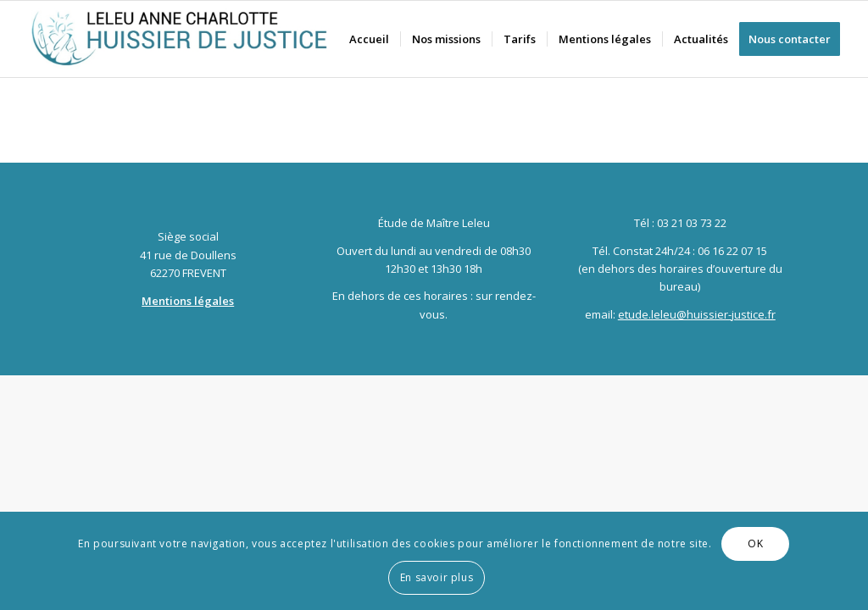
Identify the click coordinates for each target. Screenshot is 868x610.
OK (755, 543)
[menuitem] (369, 39)
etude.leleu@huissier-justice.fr (697, 314)
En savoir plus (437, 577)
